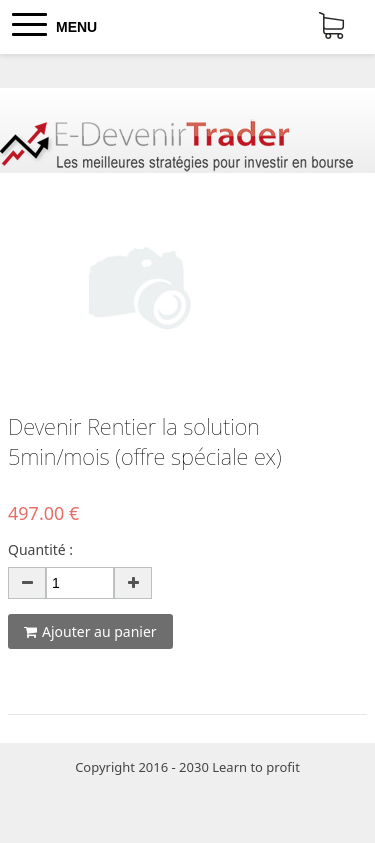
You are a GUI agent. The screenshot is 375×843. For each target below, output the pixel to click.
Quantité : (40, 549)
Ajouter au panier (90, 631)
